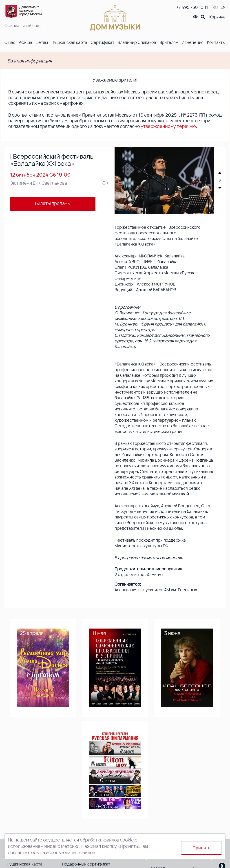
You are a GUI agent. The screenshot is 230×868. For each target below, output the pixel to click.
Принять (202, 848)
